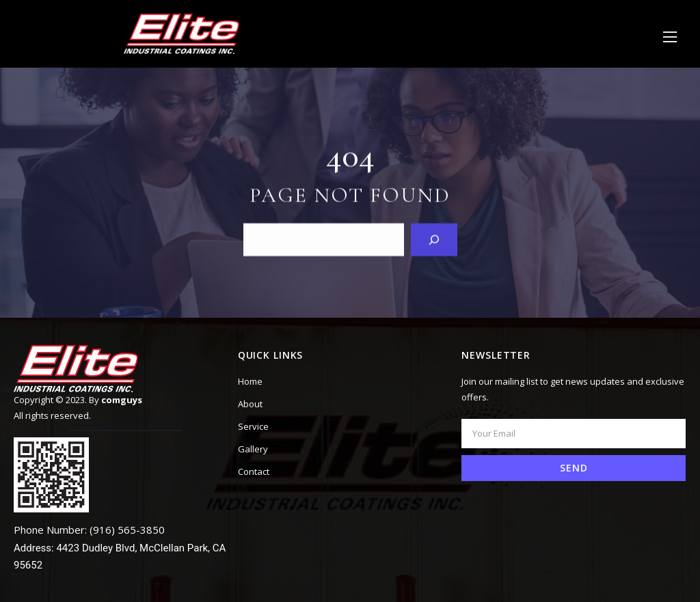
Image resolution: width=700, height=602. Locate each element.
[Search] (434, 239)
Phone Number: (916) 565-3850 (89, 530)
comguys (122, 400)
